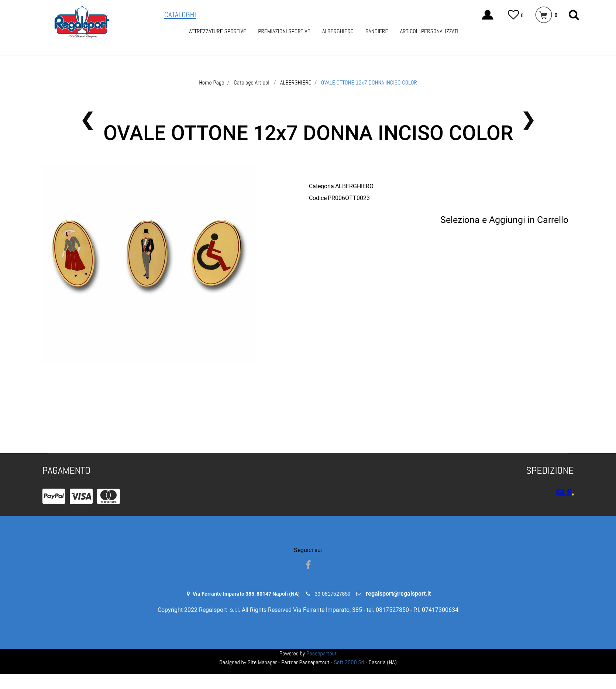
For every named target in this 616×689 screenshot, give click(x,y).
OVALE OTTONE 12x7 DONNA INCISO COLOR (369, 82)
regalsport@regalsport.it (398, 594)
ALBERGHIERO (338, 31)
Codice (318, 198)
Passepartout (321, 653)
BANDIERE (377, 31)
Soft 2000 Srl (349, 662)
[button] (574, 15)
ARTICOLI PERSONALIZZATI (429, 31)
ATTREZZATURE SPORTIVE (218, 31)
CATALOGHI (180, 15)
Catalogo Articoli (252, 82)
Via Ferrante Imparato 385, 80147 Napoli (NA (245, 594)
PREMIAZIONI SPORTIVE (284, 31)
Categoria (321, 186)
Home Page (211, 82)
